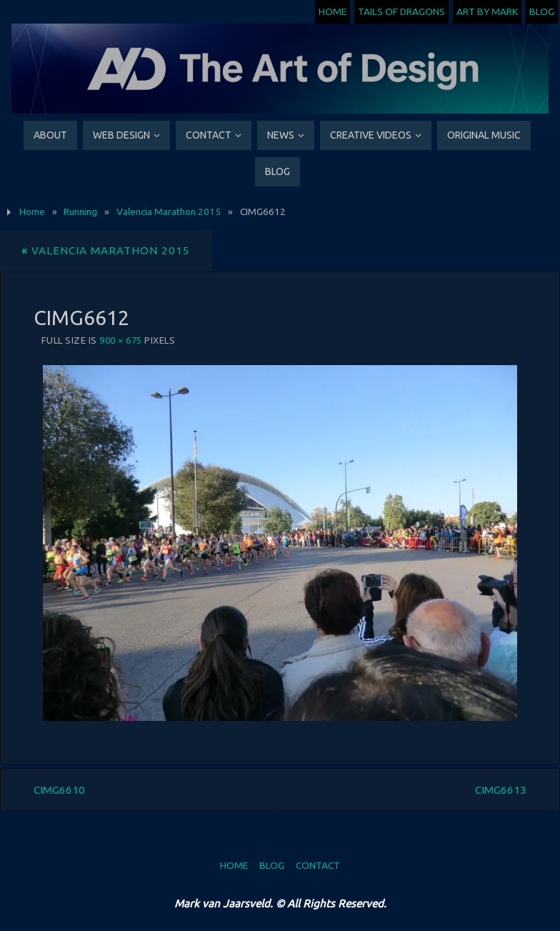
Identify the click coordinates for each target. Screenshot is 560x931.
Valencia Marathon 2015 (169, 211)
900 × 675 (121, 340)
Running (80, 211)
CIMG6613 (501, 790)
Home (332, 11)
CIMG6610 (59, 790)
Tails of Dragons (401, 11)
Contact (318, 865)
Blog (542, 11)
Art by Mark (487, 11)
